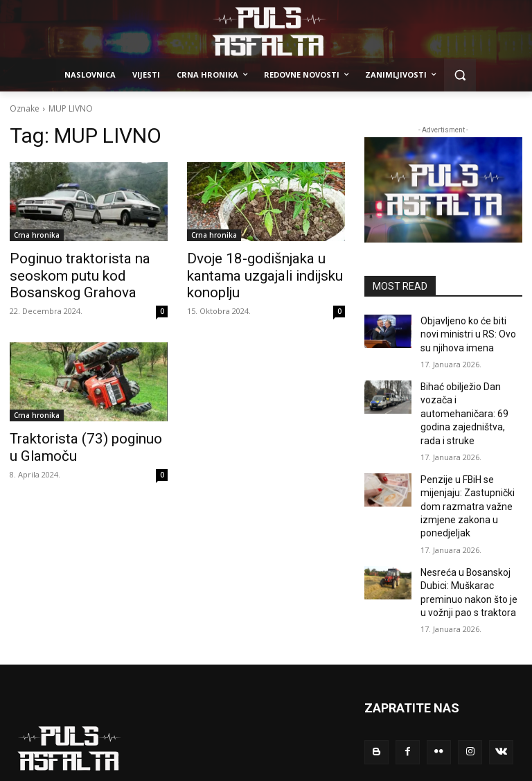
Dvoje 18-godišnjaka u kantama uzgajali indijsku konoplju (253, 273)
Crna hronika (37, 235)
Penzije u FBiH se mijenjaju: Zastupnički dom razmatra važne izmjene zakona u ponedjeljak (462, 476)
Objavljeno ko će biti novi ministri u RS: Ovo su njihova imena (467, 332)
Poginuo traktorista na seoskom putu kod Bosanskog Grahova (88, 273)
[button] (460, 75)
